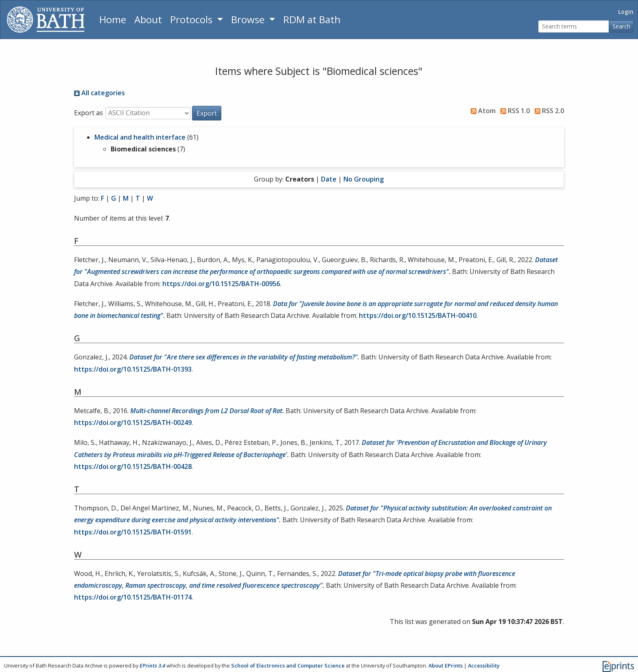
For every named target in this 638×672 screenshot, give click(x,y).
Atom (482, 111)
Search (621, 26)
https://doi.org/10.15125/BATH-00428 (133, 466)
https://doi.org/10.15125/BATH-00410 (418, 315)
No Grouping (364, 179)
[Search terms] (574, 27)
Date (329, 179)
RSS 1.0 (513, 111)
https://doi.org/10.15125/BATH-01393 (133, 369)
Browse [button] (249, 19)
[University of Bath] (46, 20)
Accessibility (484, 665)
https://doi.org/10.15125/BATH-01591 (133, 532)
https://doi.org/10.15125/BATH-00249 (133, 422)
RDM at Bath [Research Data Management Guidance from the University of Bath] (312, 19)
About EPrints (446, 665)
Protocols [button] (192, 19)
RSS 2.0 (548, 111)
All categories (99, 93)
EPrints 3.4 (152, 665)
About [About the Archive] (148, 19)
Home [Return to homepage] (113, 19)
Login (626, 12)
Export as (88, 113)
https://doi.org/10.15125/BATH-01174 (133, 597)
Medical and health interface (140, 137)
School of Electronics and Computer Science (288, 665)
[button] (207, 113)
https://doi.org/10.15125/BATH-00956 (221, 284)
